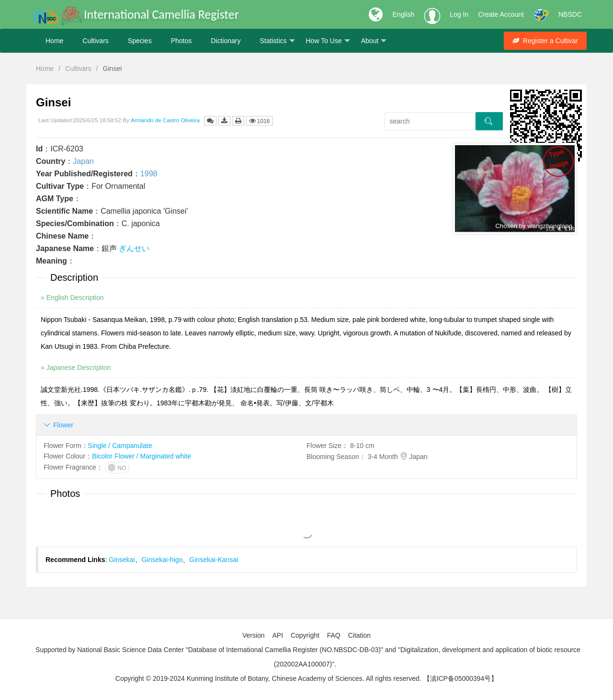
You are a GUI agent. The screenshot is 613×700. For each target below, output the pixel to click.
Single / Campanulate (120, 446)
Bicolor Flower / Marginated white (142, 456)
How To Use (328, 41)
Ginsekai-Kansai (214, 560)
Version (254, 635)
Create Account (501, 14)
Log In (459, 14)
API (278, 635)
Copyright (305, 635)
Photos (182, 41)
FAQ (334, 635)
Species (140, 41)
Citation (359, 635)
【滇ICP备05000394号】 (461, 678)
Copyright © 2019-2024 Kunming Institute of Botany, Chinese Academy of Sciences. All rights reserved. (268, 678)
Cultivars (95, 41)
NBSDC (570, 14)
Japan (83, 161)
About (374, 41)
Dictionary (226, 41)
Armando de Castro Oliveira (165, 120)
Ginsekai (122, 560)
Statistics (277, 41)
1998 (149, 174)
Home (54, 41)
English (403, 14)
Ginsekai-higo (162, 560)
